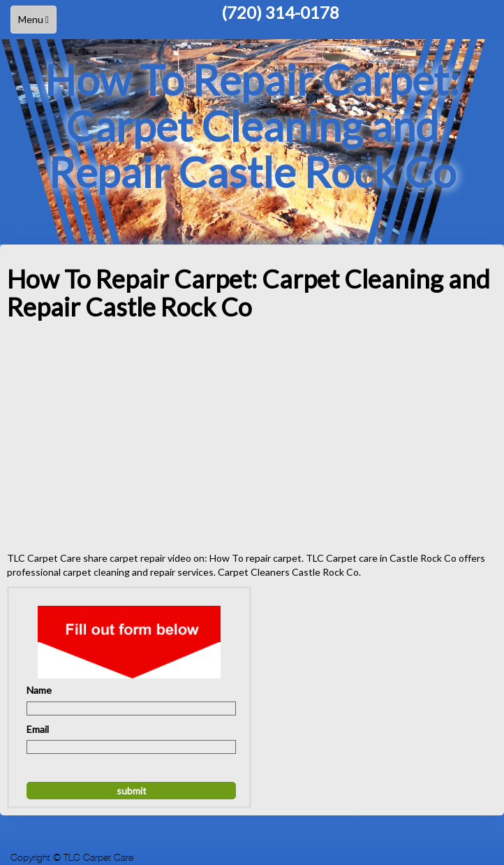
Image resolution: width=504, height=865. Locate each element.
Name (39, 690)
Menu (37, 23)
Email (38, 729)
